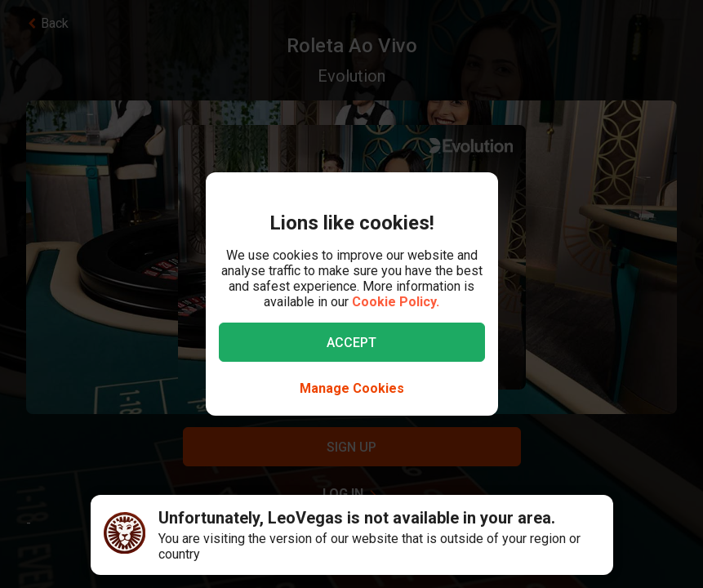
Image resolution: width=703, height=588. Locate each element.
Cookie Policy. (396, 302)
